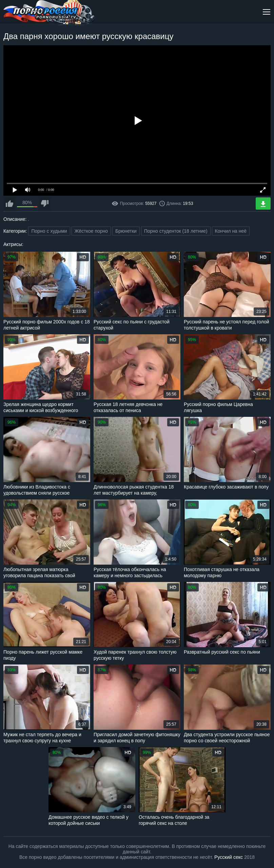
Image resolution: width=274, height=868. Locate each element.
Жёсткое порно (91, 231)
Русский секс (229, 857)
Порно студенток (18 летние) (176, 231)
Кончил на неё (231, 231)
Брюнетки (126, 231)
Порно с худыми (49, 231)
